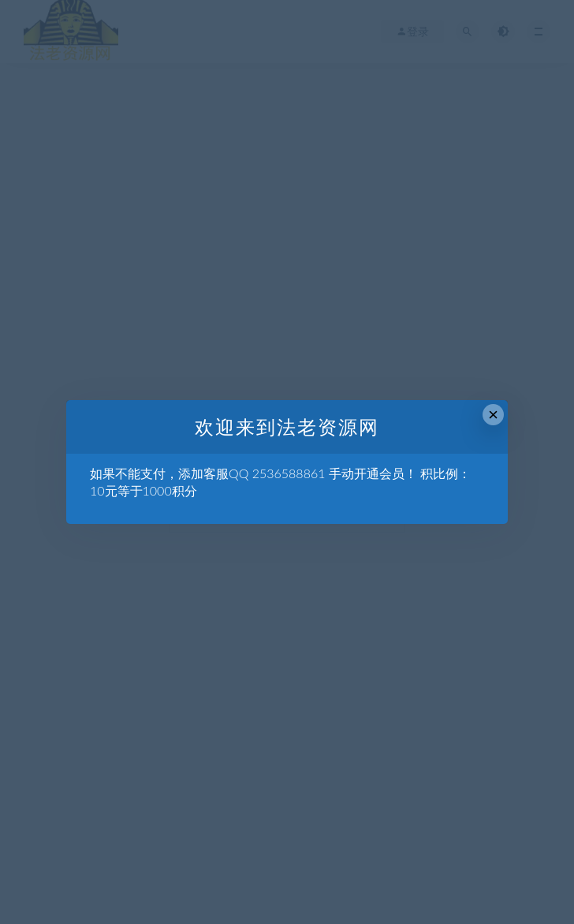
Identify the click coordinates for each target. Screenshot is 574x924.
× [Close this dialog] (493, 415)
